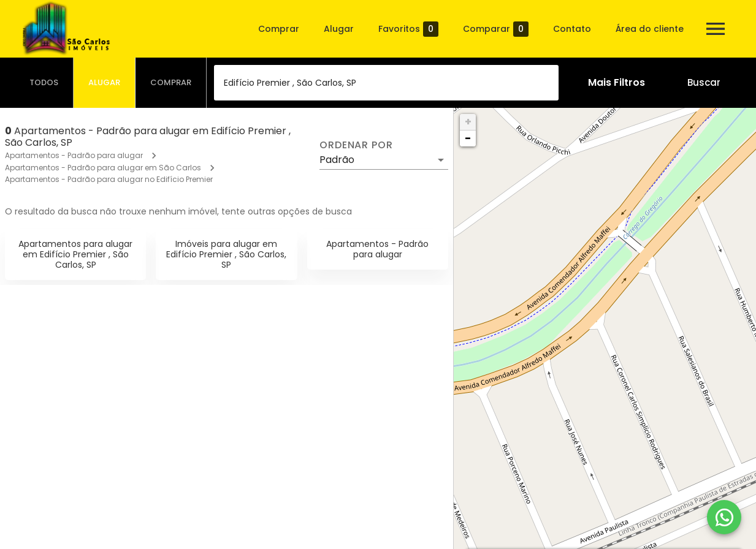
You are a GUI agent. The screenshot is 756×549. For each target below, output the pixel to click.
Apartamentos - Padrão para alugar (74, 155)
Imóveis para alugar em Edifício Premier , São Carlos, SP (226, 254)
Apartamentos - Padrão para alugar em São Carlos (103, 168)
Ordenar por (356, 145)
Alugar (339, 29)
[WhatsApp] (724, 517)
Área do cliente (650, 29)
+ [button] (468, 122)
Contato (572, 29)
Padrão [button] (337, 160)
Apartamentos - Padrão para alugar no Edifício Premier (109, 179)
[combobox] (386, 83)
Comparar (496, 29)
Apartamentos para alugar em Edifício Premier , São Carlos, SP (75, 254)
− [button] (468, 138)
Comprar (279, 29)
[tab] (44, 83)
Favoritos (408, 29)
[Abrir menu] (716, 29)
